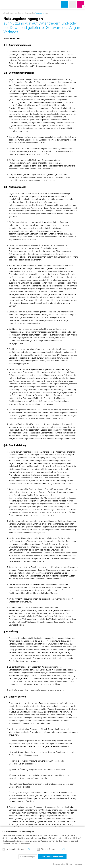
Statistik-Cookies (46, 849)
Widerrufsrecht (41, 13)
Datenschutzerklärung (63, 864)
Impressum (78, 864)
